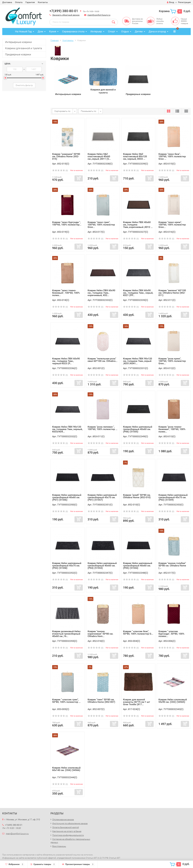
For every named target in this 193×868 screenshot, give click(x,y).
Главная (55, 40)
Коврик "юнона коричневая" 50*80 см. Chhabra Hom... (100, 634)
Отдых (125, 31)
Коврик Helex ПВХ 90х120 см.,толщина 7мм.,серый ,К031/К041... (138, 361)
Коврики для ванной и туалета (24, 48)
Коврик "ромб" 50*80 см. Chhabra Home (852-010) (137, 496)
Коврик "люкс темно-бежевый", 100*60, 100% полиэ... (66, 293)
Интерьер (96, 31)
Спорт (112, 31)
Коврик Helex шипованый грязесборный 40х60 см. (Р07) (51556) (67, 497)
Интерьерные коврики (18, 42)
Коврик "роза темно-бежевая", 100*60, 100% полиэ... (172, 429)
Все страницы (59, 846)
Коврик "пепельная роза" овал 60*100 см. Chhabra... (102, 360)
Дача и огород (157, 31)
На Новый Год (23, 31)
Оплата (19, 2)
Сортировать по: (63, 111)
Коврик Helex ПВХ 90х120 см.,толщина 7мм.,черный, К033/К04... (67, 429)
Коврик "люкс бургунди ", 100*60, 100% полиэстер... (67, 223)
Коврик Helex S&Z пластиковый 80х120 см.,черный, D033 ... (135, 156)
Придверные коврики (18, 54)
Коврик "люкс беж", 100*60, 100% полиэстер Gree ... (172, 156)
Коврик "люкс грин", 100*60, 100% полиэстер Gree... (101, 225)
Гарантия (30, 2)
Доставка (7, 2)
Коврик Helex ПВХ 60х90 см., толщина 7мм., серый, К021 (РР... (138, 293)
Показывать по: (89, 111)
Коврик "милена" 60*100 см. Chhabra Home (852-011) (172, 293)
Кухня (53, 31)
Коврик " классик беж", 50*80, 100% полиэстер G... (138, 633)
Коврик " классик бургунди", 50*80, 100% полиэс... (171, 634)
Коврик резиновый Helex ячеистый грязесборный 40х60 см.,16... (66, 634)
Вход (170, 2)
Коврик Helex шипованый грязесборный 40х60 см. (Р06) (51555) (138, 429)
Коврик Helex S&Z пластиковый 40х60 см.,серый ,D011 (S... (99, 156)
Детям (139, 31)
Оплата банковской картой (66, 827)
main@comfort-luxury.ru (99, 15)
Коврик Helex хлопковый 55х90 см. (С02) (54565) (173, 701)
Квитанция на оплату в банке (67, 831)
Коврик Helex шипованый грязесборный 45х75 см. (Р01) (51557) (102, 497)
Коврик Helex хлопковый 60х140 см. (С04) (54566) (66, 769)
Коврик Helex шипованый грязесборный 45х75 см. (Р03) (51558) (67, 566)
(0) (60, 171)
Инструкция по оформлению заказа (70, 823)
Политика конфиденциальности (68, 835)
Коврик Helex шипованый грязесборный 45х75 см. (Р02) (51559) (173, 497)
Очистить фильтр (24, 85)
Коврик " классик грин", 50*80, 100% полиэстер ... (66, 701)
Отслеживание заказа (63, 819)
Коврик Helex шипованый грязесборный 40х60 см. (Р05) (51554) (138, 566)
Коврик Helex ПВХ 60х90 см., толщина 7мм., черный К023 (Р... (66, 361)
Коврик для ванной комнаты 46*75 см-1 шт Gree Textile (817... (137, 702)
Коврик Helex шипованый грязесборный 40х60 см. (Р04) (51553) (102, 566)
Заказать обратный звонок (66, 15)
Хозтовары (68, 40)
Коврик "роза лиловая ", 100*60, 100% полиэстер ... (102, 428)
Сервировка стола (73, 31)
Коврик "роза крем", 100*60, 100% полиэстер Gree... (172, 361)
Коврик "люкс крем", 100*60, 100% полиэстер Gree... (172, 225)
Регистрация (184, 2)
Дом (40, 31)
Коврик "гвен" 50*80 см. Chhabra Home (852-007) (101, 701)
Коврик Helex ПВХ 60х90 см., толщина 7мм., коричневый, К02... (101, 293)
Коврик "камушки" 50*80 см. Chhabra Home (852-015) (66, 156)
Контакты (43, 2)
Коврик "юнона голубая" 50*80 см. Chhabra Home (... (172, 566)
